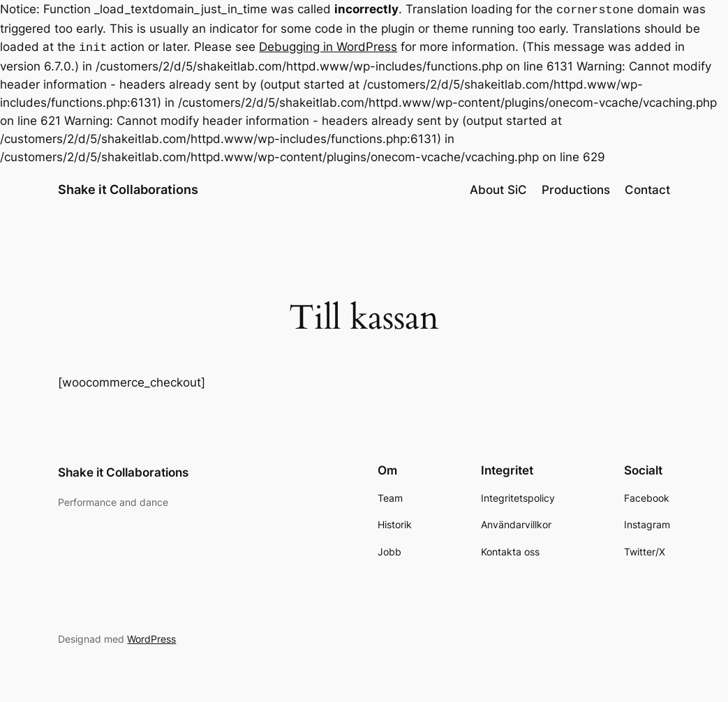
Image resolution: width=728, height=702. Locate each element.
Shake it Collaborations (128, 187)
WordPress (151, 636)
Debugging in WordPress (328, 45)
